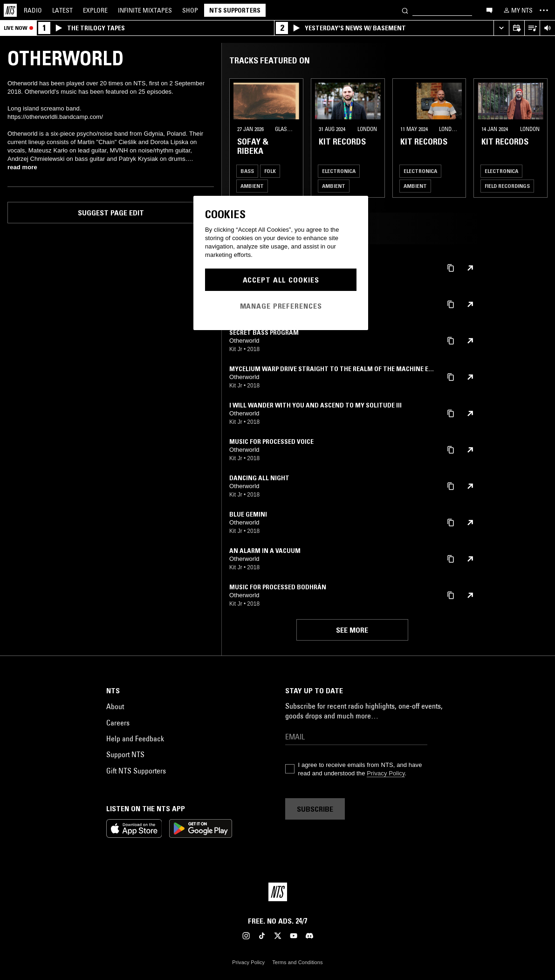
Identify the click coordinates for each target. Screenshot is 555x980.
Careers (118, 723)
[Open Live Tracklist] (532, 28)
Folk (270, 171)
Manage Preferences (281, 306)
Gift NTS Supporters (136, 771)
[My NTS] (517, 10)
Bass (247, 171)
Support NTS (125, 754)
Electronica (339, 171)
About (115, 706)
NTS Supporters (235, 10)
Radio (33, 10)
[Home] (10, 10)
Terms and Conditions (297, 962)
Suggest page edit (111, 213)
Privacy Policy (386, 773)
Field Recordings (507, 186)
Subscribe (315, 809)
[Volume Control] (547, 28)
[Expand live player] (501, 28)
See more (352, 630)
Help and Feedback (135, 738)
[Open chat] (489, 10)
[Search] (405, 10)
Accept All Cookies (281, 280)
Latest (62, 10)
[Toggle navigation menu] (544, 10)
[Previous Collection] (537, 138)
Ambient (252, 186)
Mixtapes (145, 10)
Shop (190, 10)
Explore (95, 10)
